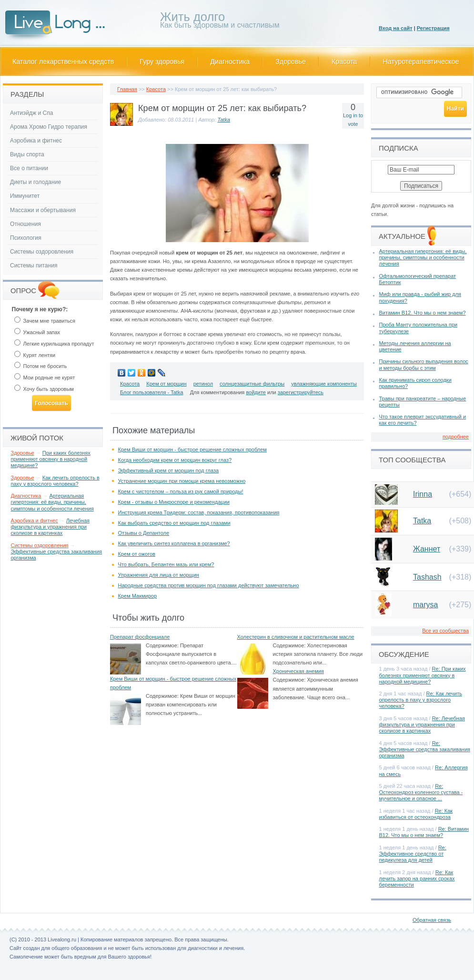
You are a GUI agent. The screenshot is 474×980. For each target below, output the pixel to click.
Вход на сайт (396, 28)
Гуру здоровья (162, 61)
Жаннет (427, 549)
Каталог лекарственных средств (63, 61)
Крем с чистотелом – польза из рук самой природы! (181, 491)
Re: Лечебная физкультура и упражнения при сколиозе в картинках (422, 725)
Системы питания (34, 265)
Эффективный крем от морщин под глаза (169, 470)
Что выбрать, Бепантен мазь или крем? (166, 564)
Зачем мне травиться (45, 321)
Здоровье (291, 61)
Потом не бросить (41, 366)
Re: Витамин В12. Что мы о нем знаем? (424, 832)
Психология (26, 238)
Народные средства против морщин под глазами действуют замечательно (209, 585)
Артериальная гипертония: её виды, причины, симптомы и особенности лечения (52, 502)
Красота (344, 61)
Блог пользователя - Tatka (152, 392)
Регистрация (433, 28)
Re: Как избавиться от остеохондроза (416, 814)
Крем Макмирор (138, 596)
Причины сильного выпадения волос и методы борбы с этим (424, 364)
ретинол (203, 384)
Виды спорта (27, 154)
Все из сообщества (445, 631)
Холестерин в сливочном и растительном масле (296, 637)
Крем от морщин (166, 384)
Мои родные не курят (45, 378)
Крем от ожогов (137, 554)
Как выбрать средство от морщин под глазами (174, 523)
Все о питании (29, 168)
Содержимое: (162, 645)
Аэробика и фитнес (36, 141)
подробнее (456, 437)
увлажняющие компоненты (324, 384)
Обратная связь (432, 920)
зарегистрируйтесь (301, 392)
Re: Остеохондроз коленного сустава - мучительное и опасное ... (421, 792)
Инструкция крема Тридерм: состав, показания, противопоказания (199, 512)
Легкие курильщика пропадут (54, 344)
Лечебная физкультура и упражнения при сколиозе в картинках (50, 527)
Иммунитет (25, 196)
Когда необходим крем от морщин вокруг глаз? (175, 460)
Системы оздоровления (42, 252)
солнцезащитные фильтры (252, 384)
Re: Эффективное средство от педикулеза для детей (413, 854)
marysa (425, 605)
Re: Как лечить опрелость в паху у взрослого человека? (421, 700)
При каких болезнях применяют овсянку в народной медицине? (51, 459)
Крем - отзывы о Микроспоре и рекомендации (174, 502)
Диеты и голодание (35, 182)
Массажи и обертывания (43, 210)
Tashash (427, 577)
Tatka (224, 120)
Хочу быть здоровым (44, 389)
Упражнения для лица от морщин (159, 575)
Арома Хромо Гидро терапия (49, 127)
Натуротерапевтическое (421, 61)
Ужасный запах (37, 332)
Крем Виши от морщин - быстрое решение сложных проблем (192, 449)
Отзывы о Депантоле (144, 533)
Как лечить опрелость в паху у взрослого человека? (55, 481)
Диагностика (230, 61)
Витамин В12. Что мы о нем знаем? (423, 313)
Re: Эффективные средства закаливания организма (425, 749)
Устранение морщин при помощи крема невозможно (182, 481)
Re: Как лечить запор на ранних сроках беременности (417, 878)
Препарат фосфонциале (140, 637)
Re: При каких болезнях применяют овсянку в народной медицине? (423, 675)
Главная (127, 89)
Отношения (25, 224)
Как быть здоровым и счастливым (220, 22)
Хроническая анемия (298, 671)
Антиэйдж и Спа (32, 113)
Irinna (423, 494)
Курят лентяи (35, 355)
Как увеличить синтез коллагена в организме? (174, 543)
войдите (256, 392)
